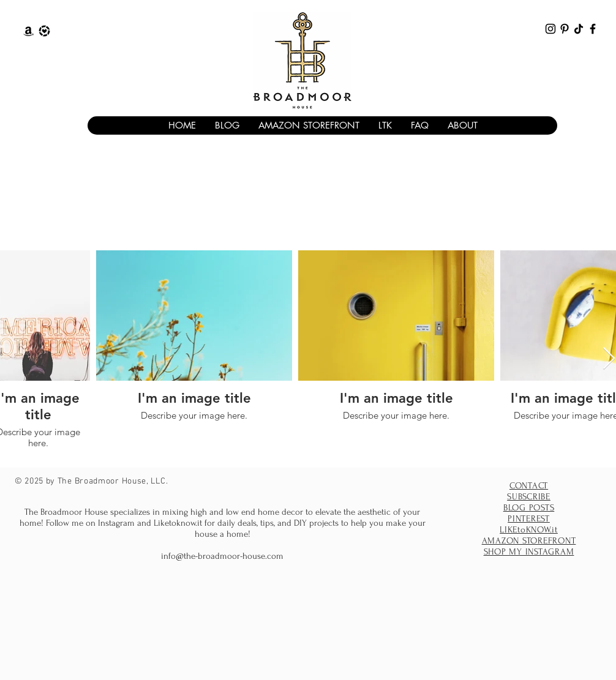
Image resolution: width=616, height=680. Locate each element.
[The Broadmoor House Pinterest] (565, 29)
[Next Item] (609, 359)
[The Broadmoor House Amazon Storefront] (28, 31)
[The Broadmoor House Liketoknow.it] (44, 31)
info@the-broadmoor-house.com (222, 556)
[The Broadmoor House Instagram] (550, 29)
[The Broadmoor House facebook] (593, 29)
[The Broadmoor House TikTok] (579, 29)
